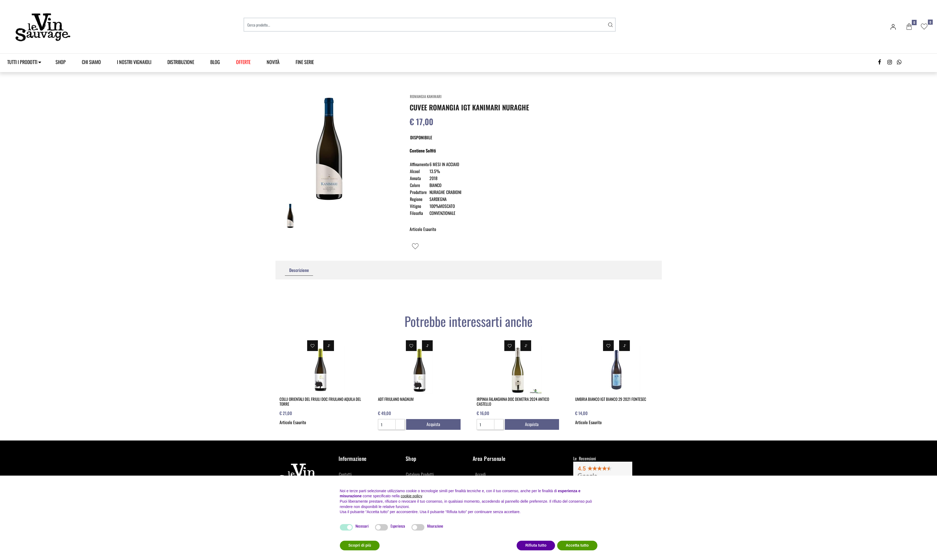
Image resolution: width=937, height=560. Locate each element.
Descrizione (299, 270)
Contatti (345, 474)
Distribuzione (181, 62)
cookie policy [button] (411, 496)
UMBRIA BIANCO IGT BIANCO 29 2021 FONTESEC (611, 399)
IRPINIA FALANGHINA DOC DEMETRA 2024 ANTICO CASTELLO (513, 401)
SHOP (61, 62)
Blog (215, 62)
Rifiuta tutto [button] (536, 545)
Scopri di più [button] (360, 545)
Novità (273, 62)
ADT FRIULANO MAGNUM (396, 399)
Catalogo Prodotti (420, 474)
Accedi (480, 474)
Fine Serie (305, 62)
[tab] (299, 270)
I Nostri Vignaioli (134, 62)
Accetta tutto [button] (577, 545)
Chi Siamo (91, 62)
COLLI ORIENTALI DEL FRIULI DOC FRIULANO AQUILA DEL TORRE (320, 401)
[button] (909, 27)
